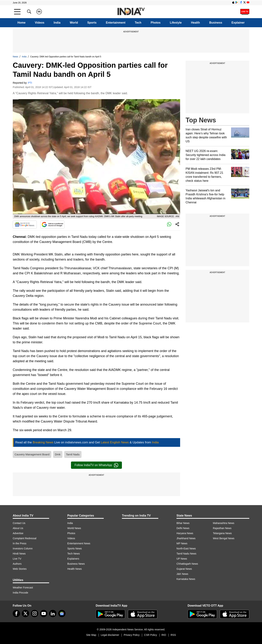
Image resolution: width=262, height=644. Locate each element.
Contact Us (19, 523)
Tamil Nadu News (186, 554)
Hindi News (19, 554)
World (74, 23)
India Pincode (20, 593)
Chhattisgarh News (187, 564)
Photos (156, 23)
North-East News (186, 548)
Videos (39, 23)
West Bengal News (224, 538)
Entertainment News (79, 543)
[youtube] (44, 613)
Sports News (75, 548)
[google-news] (62, 613)
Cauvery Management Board (32, 454)
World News (74, 528)
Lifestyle (176, 23)
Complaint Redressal (25, 538)
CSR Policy (151, 635)
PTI (30, 83)
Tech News (74, 554)
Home (21, 23)
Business (216, 23)
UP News (182, 559)
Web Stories (20, 569)
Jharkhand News (186, 538)
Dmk (58, 454)
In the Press (20, 543)
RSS (173, 635)
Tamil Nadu (73, 454)
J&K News (182, 574)
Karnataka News (186, 579)
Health (195, 23)
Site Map (91, 635)
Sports (92, 23)
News (15, 57)
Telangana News (222, 533)
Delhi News (183, 528)
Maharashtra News (224, 523)
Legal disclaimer (110, 635)
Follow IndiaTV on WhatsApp (96, 465)
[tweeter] (25, 613)
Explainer (238, 23)
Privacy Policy (132, 635)
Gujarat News (184, 569)
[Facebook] (16, 613)
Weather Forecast (23, 588)
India (57, 23)
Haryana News (185, 533)
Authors (17, 564)
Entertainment (116, 23)
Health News (75, 569)
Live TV (17, 559)
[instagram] (35, 613)
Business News (76, 564)
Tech (138, 23)
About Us (18, 528)
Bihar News (183, 523)
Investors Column (23, 548)
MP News (182, 543)
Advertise (18, 533)
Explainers (73, 559)
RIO (164, 635)
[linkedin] (53, 613)
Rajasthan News (222, 528)
